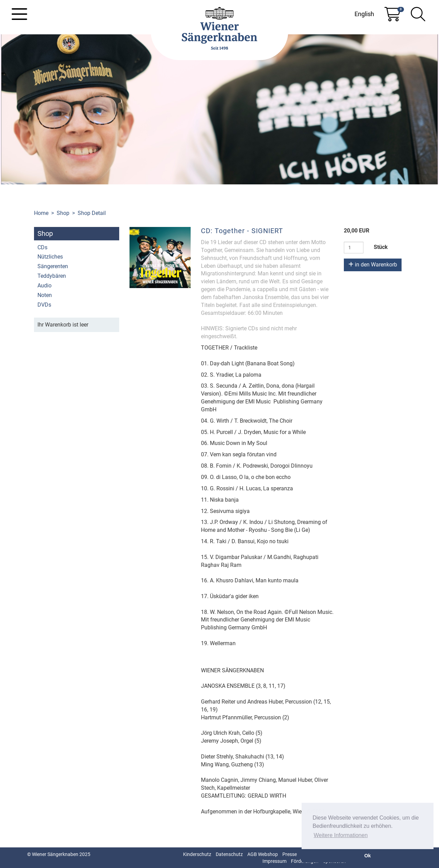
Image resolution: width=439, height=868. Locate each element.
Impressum (274, 861)
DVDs (44, 305)
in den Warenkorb (373, 265)
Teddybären (52, 276)
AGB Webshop (263, 854)
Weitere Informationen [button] (341, 835)
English (364, 14)
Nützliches (50, 257)
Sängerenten (53, 266)
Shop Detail (92, 213)
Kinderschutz (197, 854)
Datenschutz (229, 854)
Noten (45, 295)
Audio (44, 285)
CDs (42, 247)
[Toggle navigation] (19, 14)
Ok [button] (367, 856)
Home (41, 213)
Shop (63, 213)
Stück (381, 247)
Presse (290, 854)
